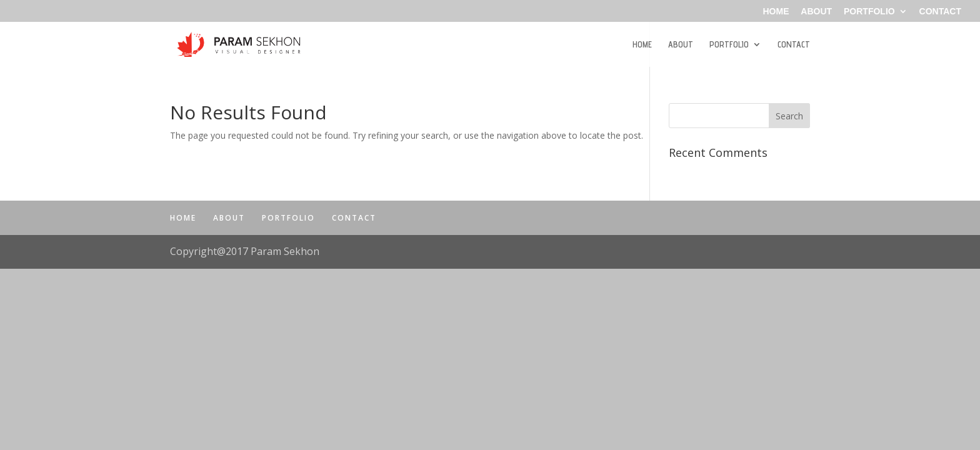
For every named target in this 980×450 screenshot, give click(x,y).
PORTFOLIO (869, 12)
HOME (776, 12)
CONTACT (940, 12)
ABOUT (816, 12)
